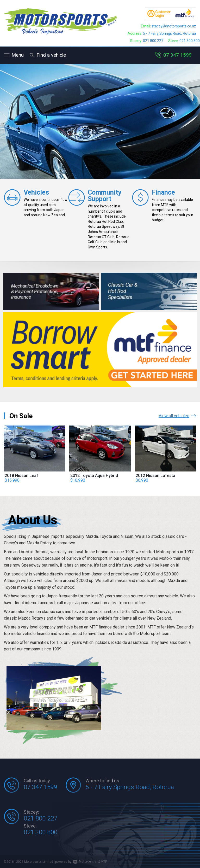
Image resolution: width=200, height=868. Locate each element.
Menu (14, 55)
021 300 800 (190, 41)
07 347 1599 (177, 55)
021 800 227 (153, 41)
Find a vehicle (47, 55)
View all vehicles (177, 416)
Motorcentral (85, 861)
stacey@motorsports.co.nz (174, 26)
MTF (104, 861)
